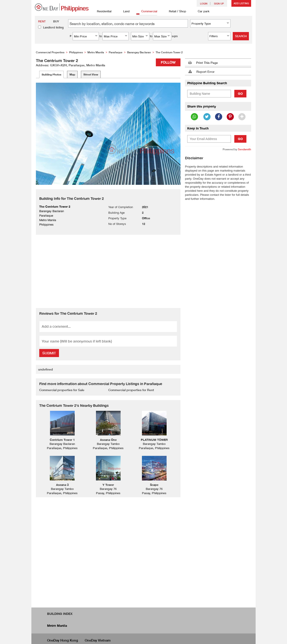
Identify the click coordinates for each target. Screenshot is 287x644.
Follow (168, 62)
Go (240, 94)
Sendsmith (245, 149)
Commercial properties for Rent (131, 390)
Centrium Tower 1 (62, 440)
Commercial (147, 12)
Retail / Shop (175, 12)
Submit (49, 353)
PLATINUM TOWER (154, 440)
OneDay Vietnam (98, 640)
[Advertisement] (108, 271)
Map (72, 74)
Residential (102, 12)
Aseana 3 (62, 485)
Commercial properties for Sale (62, 390)
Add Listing (241, 3)
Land (124, 12)
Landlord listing (53, 27)
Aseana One (108, 440)
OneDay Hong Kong (63, 640)
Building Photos (51, 74)
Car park (201, 12)
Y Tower (108, 485)
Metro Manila (57, 626)
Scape (154, 485)
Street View (91, 74)
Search (241, 36)
